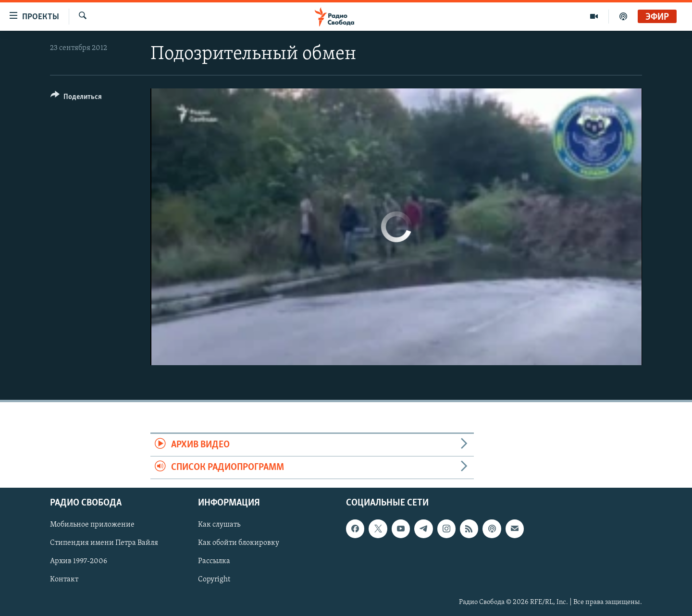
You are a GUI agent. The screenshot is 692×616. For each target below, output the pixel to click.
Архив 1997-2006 (79, 562)
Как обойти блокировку (239, 543)
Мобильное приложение (92, 525)
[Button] (76, 98)
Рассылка (214, 562)
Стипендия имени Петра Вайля (104, 543)
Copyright (214, 580)
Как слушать (219, 525)
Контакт (64, 580)
